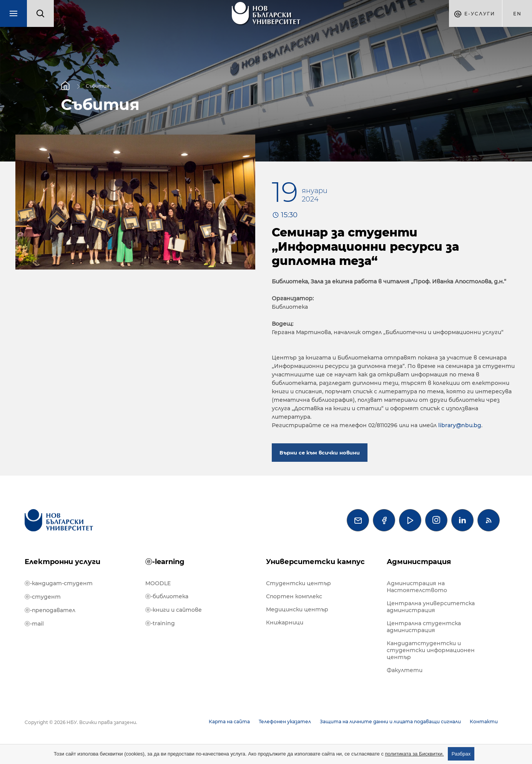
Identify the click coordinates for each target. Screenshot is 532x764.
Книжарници (285, 623)
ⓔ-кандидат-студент (59, 583)
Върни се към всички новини (320, 453)
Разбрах (461, 754)
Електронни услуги (62, 562)
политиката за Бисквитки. (415, 754)
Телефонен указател (285, 722)
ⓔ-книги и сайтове (174, 610)
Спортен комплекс (294, 596)
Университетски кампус (315, 562)
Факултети (405, 670)
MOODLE (158, 583)
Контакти (484, 722)
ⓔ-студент (43, 597)
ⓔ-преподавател (50, 610)
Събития (97, 86)
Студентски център (298, 583)
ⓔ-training (160, 623)
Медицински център (297, 609)
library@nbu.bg (460, 425)
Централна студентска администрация (424, 627)
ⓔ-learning (165, 562)
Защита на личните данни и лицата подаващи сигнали (390, 722)
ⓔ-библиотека (167, 596)
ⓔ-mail (34, 624)
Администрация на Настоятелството (417, 587)
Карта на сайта (229, 722)
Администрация (419, 562)
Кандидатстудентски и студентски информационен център (431, 650)
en (517, 14)
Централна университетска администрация (431, 607)
